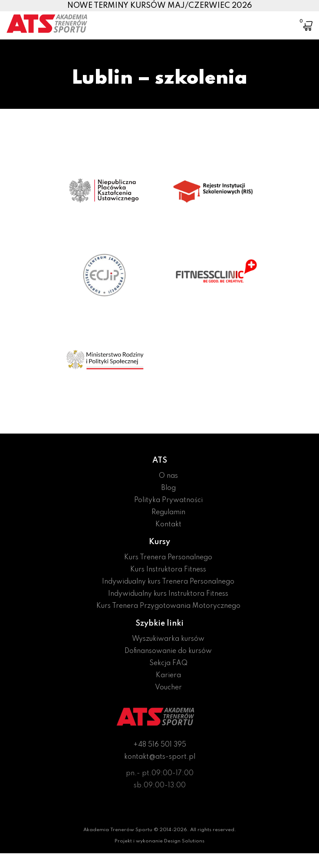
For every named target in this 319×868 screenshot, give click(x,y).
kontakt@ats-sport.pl (160, 757)
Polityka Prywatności (168, 500)
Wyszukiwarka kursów (168, 639)
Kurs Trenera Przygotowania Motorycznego (168, 606)
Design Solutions (184, 841)
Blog (168, 488)
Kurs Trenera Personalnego (168, 558)
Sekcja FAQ (168, 663)
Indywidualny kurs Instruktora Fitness (168, 594)
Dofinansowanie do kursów (168, 651)
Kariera (168, 675)
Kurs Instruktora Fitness (168, 570)
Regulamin (168, 512)
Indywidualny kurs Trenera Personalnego (168, 582)
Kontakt (168, 525)
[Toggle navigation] (281, 20)
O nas (168, 476)
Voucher (168, 688)
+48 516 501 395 (160, 745)
